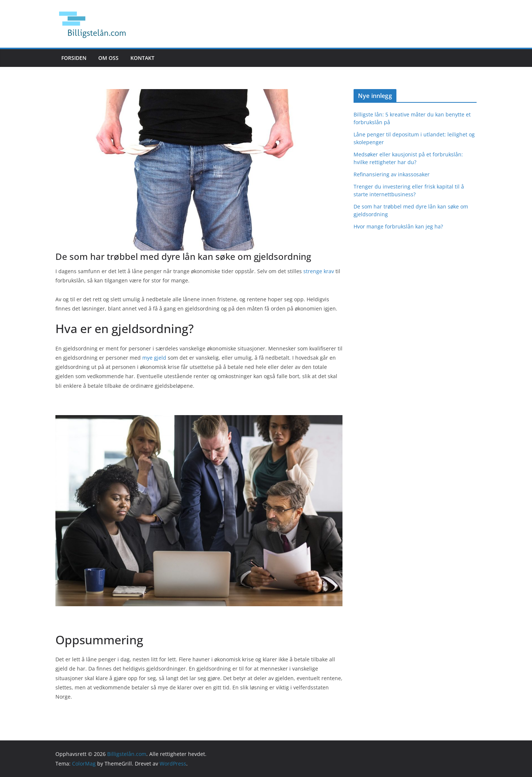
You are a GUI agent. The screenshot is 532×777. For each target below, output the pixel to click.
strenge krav (319, 271)
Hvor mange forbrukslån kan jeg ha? (398, 226)
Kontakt (142, 58)
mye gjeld (154, 358)
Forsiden (74, 58)
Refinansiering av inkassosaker (392, 174)
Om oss (108, 58)
